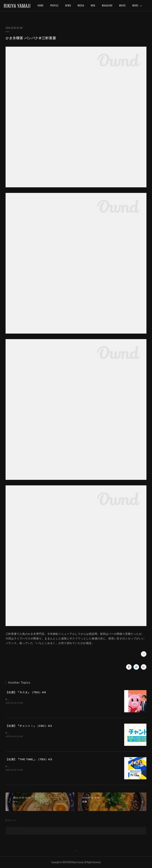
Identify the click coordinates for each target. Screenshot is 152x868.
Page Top (76, 852)
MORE (135, 5)
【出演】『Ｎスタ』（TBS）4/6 (26, 692)
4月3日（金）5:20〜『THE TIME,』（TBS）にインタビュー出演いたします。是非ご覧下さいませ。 (60, 766)
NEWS (68, 5)
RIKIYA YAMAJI (17, 6)
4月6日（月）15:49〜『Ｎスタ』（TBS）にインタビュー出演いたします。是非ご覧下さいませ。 (58, 699)
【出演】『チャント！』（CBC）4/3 (29, 726)
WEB (93, 5)
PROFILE (54, 5)
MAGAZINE (107, 5)
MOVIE (122, 5)
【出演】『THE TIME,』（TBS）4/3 (29, 759)
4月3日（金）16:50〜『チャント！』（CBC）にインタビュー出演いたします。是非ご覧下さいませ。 (61, 733)
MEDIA (81, 5)
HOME (41, 5)
